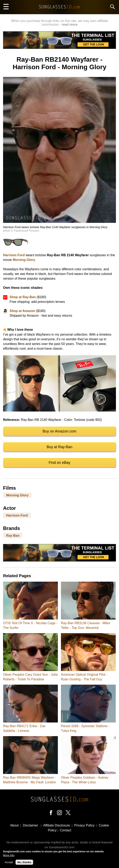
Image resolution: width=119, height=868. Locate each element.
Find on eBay (59, 463)
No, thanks (24, 862)
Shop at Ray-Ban (23, 297)
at (20, 311)
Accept (9, 862)
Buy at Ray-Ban (59, 447)
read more (70, 25)
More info (9, 855)
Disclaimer (31, 825)
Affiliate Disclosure (57, 825)
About (14, 825)
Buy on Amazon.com (59, 431)
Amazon (28, 311)
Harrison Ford (14, 255)
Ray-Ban (13, 535)
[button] (59, 222)
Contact (66, 830)
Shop (14, 311)
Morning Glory (24, 260)
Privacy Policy (84, 825)
